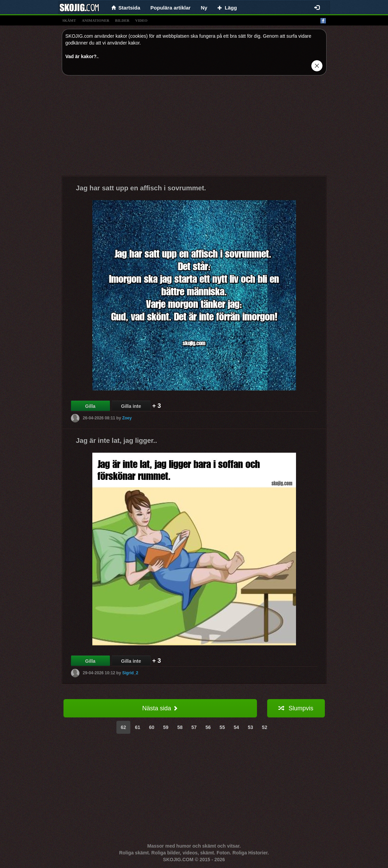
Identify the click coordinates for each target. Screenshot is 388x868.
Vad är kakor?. (82, 56)
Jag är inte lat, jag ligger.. (117, 440)
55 (222, 727)
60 (152, 727)
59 (166, 727)
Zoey (127, 418)
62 (124, 727)
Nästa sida (160, 708)
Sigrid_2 (130, 673)
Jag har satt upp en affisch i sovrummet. (141, 188)
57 (194, 727)
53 (251, 727)
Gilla (90, 406)
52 (265, 727)
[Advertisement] (194, 128)
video (141, 20)
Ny (204, 8)
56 (208, 727)
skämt (69, 20)
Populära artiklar (170, 8)
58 (180, 727)
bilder (122, 20)
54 (236, 727)
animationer (96, 20)
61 (137, 727)
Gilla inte (131, 406)
